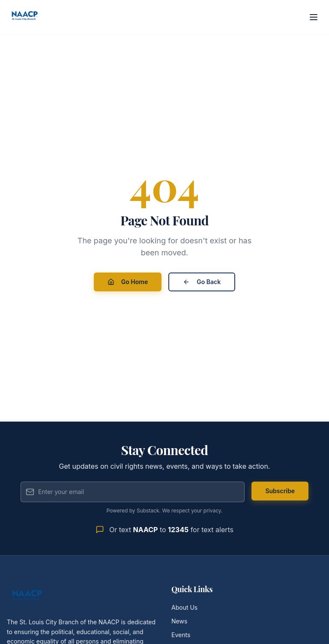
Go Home (128, 282)
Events (181, 635)
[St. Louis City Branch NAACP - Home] (25, 17)
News (179, 621)
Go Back (202, 282)
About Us (184, 607)
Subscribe (280, 491)
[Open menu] (314, 17)
